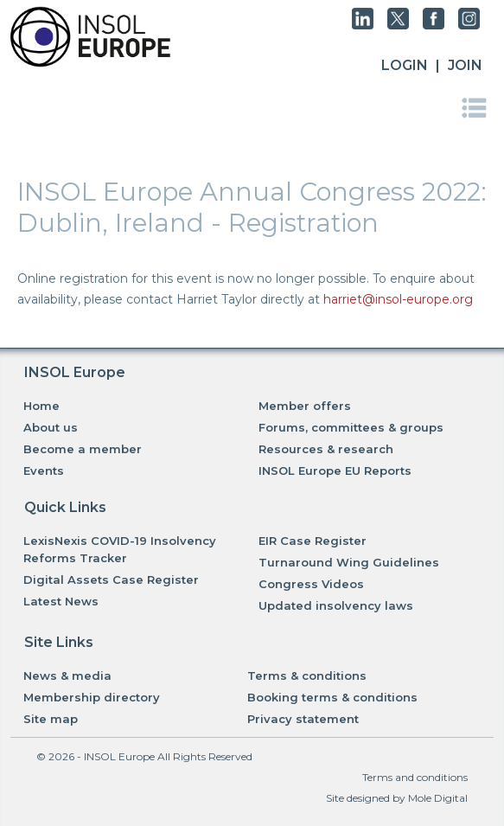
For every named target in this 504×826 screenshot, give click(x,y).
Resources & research (326, 449)
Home (41, 406)
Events (44, 471)
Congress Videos (311, 584)
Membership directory (92, 697)
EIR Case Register (313, 541)
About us (51, 427)
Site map (51, 719)
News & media (67, 676)
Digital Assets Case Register (111, 579)
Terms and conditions (415, 777)
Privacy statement (303, 719)
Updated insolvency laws (336, 605)
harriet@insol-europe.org (398, 299)
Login (405, 65)
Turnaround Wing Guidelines (349, 562)
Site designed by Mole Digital (397, 798)
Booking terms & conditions (332, 697)
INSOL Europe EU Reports (335, 471)
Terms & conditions (307, 676)
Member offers (305, 406)
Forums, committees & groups (351, 427)
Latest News (61, 601)
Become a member (83, 449)
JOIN (465, 65)
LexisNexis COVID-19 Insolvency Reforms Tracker (120, 549)
